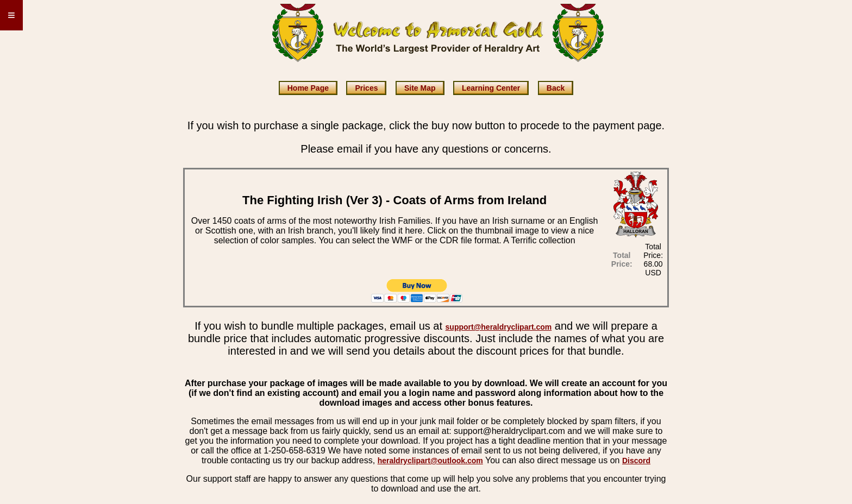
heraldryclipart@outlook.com (430, 461)
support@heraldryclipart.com (499, 327)
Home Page (308, 88)
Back (556, 88)
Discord (636, 461)
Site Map (420, 88)
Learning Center (491, 88)
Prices (366, 88)
